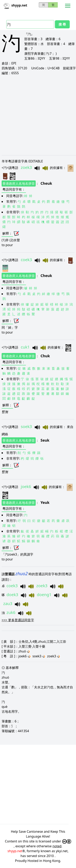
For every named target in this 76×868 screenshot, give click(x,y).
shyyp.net (15, 851)
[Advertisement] (38, 115)
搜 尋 (62, 24)
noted (57, 846)
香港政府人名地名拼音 (19, 183)
